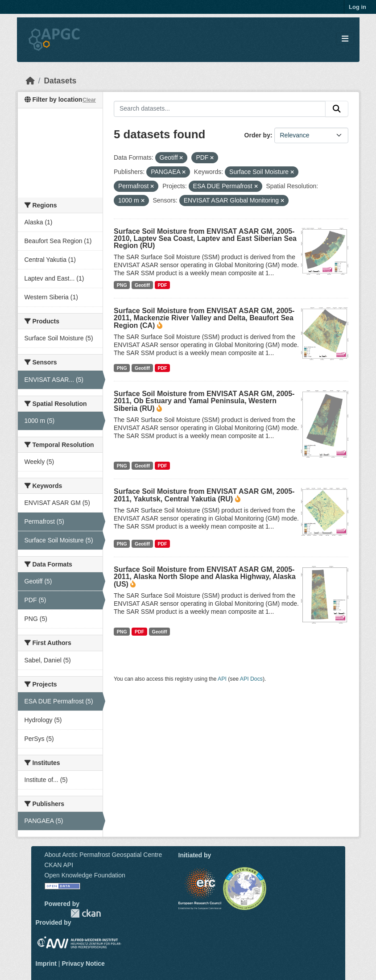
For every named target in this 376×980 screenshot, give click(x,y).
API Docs (251, 679)
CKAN (86, 913)
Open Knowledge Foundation (85, 875)
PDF (162, 285)
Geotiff (142, 285)
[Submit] (337, 109)
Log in (357, 7)
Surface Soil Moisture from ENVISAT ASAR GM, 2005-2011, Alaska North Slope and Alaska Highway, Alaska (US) (205, 577)
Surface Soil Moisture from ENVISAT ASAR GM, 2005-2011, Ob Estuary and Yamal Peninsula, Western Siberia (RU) (204, 401)
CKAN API (59, 865)
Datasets (60, 81)
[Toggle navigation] (345, 39)
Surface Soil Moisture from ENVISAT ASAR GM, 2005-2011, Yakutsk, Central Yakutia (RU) (204, 495)
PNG (122, 285)
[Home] (30, 81)
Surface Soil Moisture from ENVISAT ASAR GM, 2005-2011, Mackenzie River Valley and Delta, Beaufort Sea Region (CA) (204, 318)
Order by (257, 135)
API (222, 679)
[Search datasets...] (220, 109)
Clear (89, 100)
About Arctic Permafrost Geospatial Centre (103, 855)
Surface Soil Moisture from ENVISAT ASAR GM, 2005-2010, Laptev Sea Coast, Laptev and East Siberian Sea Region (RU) (205, 238)
